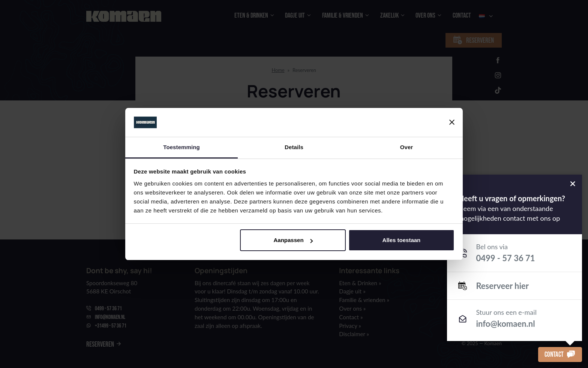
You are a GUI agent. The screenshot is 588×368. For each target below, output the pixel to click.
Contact (560, 354)
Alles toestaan (402, 240)
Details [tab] (294, 147)
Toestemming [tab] (181, 147)
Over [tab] (407, 147)
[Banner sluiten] (452, 122)
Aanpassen (293, 240)
